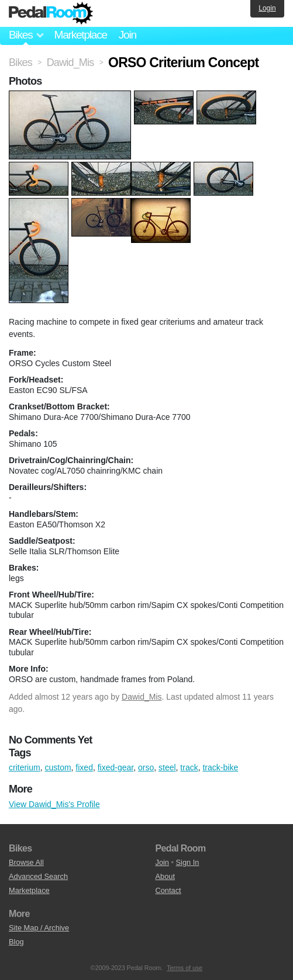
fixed (84, 767)
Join (127, 35)
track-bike (220, 767)
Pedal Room (51, 13)
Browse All (26, 862)
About (165, 876)
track (189, 767)
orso (146, 767)
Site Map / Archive (39, 928)
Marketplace (80, 35)
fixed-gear (116, 767)
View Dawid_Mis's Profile (54, 804)
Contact (168, 890)
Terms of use (185, 968)
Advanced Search (38, 876)
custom (58, 767)
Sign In (188, 862)
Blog (16, 942)
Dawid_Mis (142, 697)
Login (267, 8)
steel (167, 767)
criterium (25, 767)
